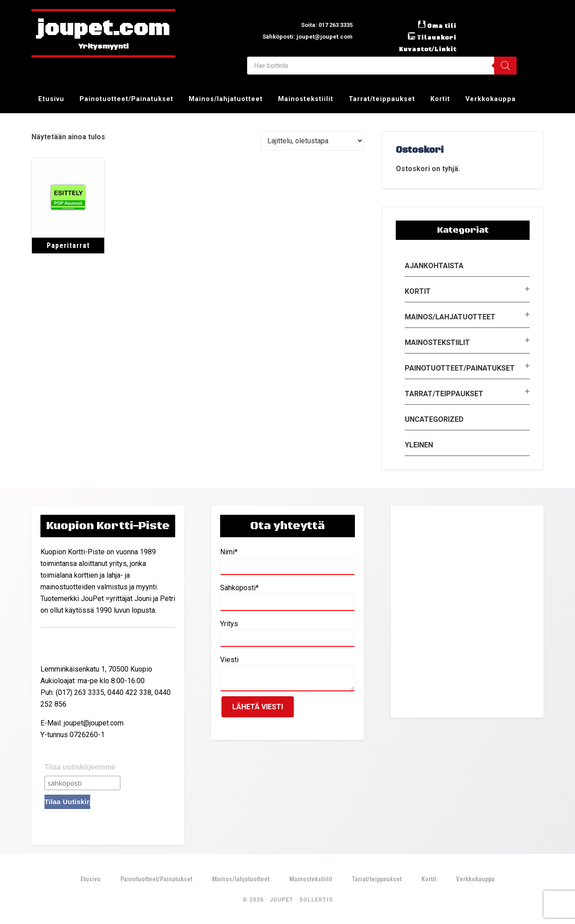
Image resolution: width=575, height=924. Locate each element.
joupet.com (103, 29)
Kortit (418, 291)
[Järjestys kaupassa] (312, 141)
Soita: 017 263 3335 (320, 24)
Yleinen (419, 445)
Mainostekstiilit (437, 343)
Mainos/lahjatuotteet (450, 317)
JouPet (281, 901)
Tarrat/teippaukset (444, 394)
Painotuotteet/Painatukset (460, 368)
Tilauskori (433, 37)
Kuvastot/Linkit (423, 49)
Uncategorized (434, 419)
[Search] (505, 66)
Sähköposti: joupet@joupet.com (299, 36)
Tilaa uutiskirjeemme (80, 767)
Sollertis (316, 901)
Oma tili (440, 26)
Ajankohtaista (434, 266)
